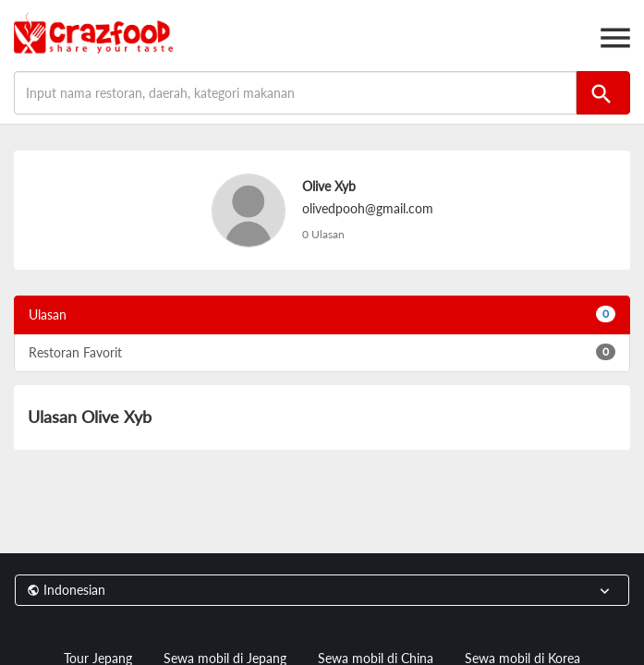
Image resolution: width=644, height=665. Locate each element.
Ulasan (322, 314)
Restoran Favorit (322, 352)
